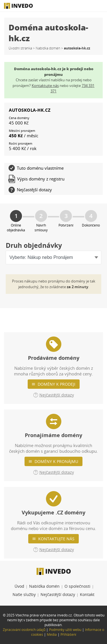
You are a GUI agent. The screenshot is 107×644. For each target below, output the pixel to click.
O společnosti (77, 586)
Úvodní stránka (20, 48)
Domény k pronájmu (56, 461)
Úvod (19, 586)
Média (52, 634)
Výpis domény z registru (37, 179)
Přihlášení (68, 634)
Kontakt (87, 594)
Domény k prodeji (56, 384)
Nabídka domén (48, 48)
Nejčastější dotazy (58, 594)
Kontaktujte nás (56, 539)
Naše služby (24, 594)
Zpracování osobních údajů (24, 630)
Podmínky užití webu (65, 630)
